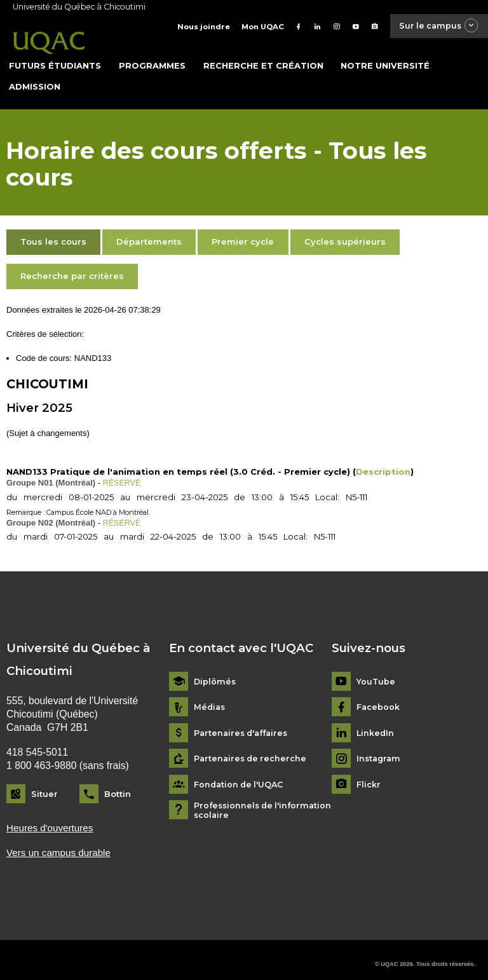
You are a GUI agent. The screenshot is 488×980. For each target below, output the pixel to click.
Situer (44, 784)
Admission (35, 78)
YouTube (376, 672)
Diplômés (215, 672)
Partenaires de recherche (252, 749)
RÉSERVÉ (123, 474)
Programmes (152, 57)
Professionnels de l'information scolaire (265, 800)
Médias (210, 698)
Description (383, 463)
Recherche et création (263, 57)
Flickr (369, 775)
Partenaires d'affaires (244, 724)
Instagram (380, 749)
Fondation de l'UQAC (241, 775)
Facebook (378, 698)
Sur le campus (435, 26)
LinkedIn (376, 724)
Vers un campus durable (60, 844)
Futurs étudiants (55, 57)
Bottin (118, 784)
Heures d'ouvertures (51, 819)
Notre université (385, 57)
